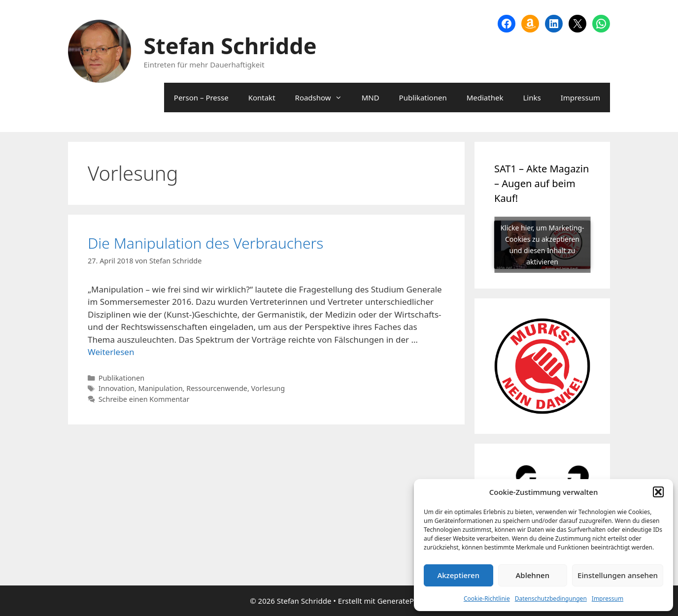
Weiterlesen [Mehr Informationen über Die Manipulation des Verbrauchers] (111, 352)
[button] (658, 492)
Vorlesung (268, 388)
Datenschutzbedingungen (551, 599)
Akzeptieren (458, 575)
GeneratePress (403, 601)
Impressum (608, 599)
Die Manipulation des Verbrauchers (205, 243)
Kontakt (262, 97)
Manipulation (161, 388)
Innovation (117, 388)
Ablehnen (533, 575)
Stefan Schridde (230, 46)
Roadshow (323, 97)
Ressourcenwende (217, 388)
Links (532, 97)
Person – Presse (201, 97)
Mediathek (485, 97)
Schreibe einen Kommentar (144, 399)
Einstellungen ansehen (618, 575)
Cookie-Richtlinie (487, 599)
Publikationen (423, 97)
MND (371, 97)
